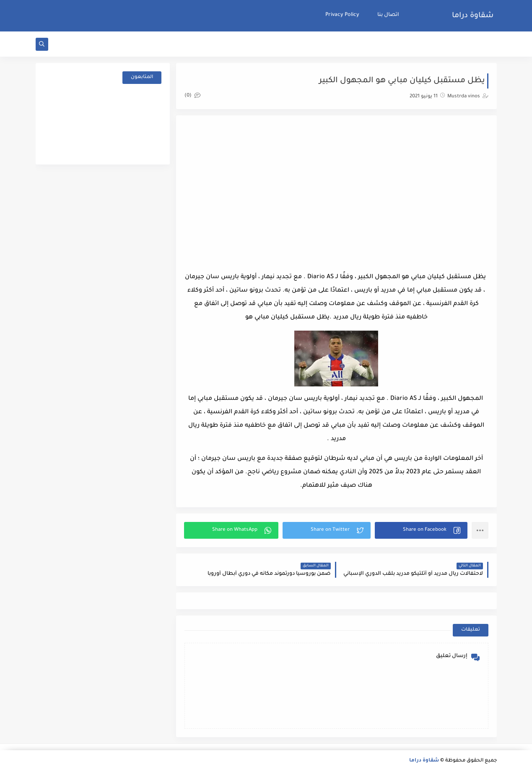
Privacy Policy (342, 15)
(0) (192, 96)
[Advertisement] (336, 191)
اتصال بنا (388, 15)
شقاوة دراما (473, 16)
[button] (421, 530)
